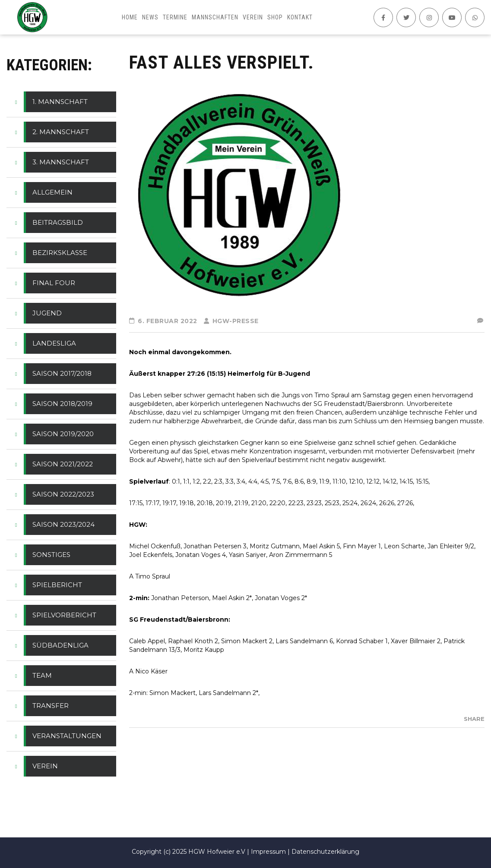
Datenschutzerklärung (325, 852)
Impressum (268, 852)
